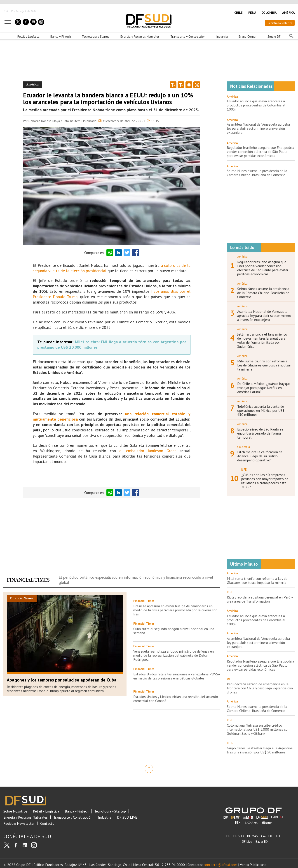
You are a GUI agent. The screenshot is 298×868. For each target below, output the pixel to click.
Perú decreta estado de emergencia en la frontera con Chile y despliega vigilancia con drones (260, 688)
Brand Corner (248, 37)
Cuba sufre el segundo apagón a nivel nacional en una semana (174, 631)
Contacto (47, 823)
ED (278, 836)
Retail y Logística (28, 37)
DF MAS (252, 836)
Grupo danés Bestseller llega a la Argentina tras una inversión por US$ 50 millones (260, 750)
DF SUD (239, 836)
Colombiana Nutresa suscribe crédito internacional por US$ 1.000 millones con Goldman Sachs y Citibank (258, 729)
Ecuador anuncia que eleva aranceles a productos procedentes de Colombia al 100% (256, 105)
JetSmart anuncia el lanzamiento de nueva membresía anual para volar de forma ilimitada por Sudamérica (262, 340)
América (232, 97)
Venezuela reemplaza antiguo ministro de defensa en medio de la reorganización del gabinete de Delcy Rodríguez (174, 655)
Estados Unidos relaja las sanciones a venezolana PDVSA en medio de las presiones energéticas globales (177, 676)
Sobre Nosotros (15, 811)
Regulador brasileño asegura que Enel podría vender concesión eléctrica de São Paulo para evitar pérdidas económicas (260, 152)
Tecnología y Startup (96, 37)
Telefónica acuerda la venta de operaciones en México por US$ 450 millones (261, 410)
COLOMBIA (269, 13)
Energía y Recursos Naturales (140, 37)
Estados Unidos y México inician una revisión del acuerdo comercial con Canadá (176, 699)
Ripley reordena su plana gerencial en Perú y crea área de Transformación (260, 599)
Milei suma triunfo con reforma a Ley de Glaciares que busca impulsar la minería (264, 365)
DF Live (247, 842)
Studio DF (274, 37)
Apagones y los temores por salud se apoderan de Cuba (62, 680)
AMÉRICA (288, 13)
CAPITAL (267, 836)
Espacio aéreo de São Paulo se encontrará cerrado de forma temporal (260, 433)
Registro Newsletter (280, 23)
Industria (222, 37)
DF (228, 836)
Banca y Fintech (61, 37)
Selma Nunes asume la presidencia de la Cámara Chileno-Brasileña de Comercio (257, 173)
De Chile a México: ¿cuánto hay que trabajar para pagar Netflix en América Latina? (264, 388)
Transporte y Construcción (188, 37)
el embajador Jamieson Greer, (148, 451)
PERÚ (252, 13)
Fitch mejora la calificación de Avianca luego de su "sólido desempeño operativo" (260, 456)
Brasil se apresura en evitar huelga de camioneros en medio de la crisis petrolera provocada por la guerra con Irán (175, 610)
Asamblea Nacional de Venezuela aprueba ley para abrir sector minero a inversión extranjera (258, 128)
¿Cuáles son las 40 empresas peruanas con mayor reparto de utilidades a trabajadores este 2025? (265, 481)
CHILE (238, 13)
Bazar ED (262, 842)
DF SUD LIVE (127, 817)
